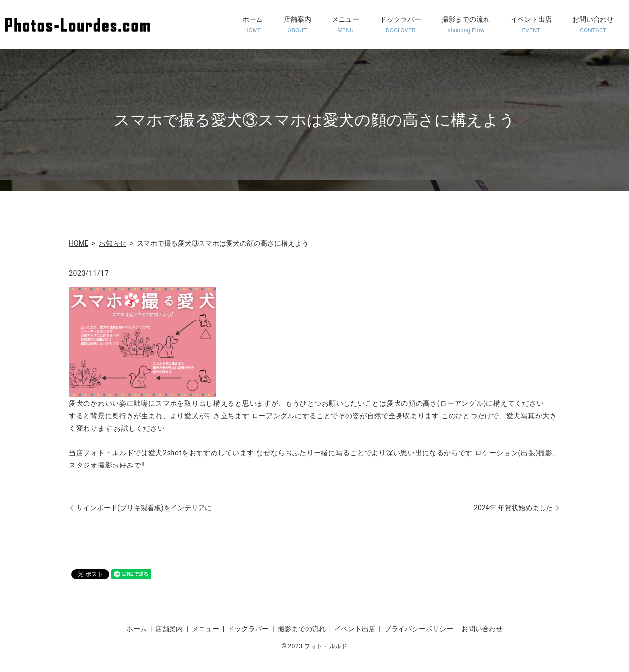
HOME (79, 243)
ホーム (253, 25)
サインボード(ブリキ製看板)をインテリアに (144, 508)
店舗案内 (297, 25)
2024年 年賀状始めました (513, 508)
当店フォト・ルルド (101, 453)
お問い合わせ (593, 25)
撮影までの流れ (466, 25)
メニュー (345, 25)
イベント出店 (531, 25)
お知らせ (113, 243)
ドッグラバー (400, 25)
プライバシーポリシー (419, 629)
